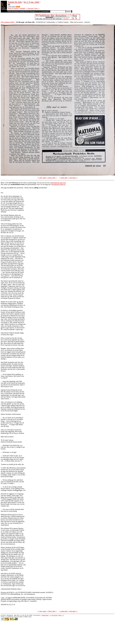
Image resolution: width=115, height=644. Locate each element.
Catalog (22, 11)
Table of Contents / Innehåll (16, 9)
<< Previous (30, 9)
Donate (38, 11)
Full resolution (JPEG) (8, 22)
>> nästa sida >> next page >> (68, 178)
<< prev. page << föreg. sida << (47, 178)
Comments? (45, 11)
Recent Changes (30, 11)
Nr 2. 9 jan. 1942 (31, 2)
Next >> (37, 9)
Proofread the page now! (58, 183)
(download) (45, 616)
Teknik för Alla (15, 2)
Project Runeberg (13, 11)
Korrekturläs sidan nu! (58, 184)
